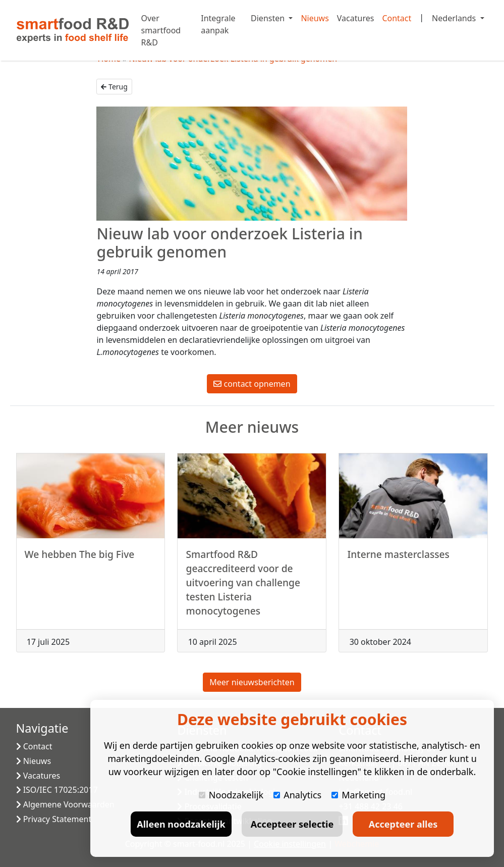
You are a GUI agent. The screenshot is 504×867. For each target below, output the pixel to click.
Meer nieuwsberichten (252, 682)
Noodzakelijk (231, 795)
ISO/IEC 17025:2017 (57, 790)
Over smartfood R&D (161, 30)
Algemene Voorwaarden (65, 804)
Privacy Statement (54, 819)
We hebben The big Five (80, 558)
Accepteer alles (403, 824)
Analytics (297, 795)
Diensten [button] (269, 18)
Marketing (358, 795)
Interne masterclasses (398, 558)
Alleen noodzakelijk (181, 824)
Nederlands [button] (455, 18)
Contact (397, 18)
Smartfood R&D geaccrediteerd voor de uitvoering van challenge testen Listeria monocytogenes (243, 586)
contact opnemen (252, 384)
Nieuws (315, 18)
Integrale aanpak (218, 24)
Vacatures (356, 18)
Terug (114, 87)
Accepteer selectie (292, 824)
